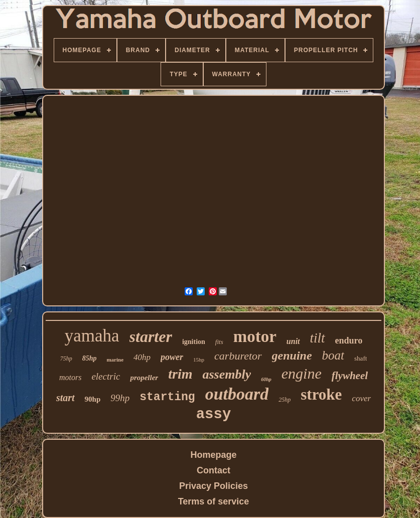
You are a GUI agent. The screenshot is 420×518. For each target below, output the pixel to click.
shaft (361, 358)
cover (361, 398)
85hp (90, 358)
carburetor (238, 356)
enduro (349, 340)
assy (214, 414)
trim (180, 374)
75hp (66, 359)
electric (106, 376)
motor (255, 336)
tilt (318, 338)
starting (167, 397)
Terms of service (214, 501)
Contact (214, 470)
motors (70, 377)
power (172, 357)
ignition (194, 342)
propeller (144, 378)
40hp (142, 357)
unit (293, 341)
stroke (321, 394)
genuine (292, 356)
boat (333, 355)
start (65, 398)
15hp (199, 360)
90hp (93, 399)
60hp (266, 379)
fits (219, 342)
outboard (237, 394)
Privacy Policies (214, 486)
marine (115, 360)
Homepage (213, 455)
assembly (227, 374)
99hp (120, 398)
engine (302, 373)
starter (151, 336)
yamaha (92, 336)
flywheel (350, 376)
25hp (285, 400)
